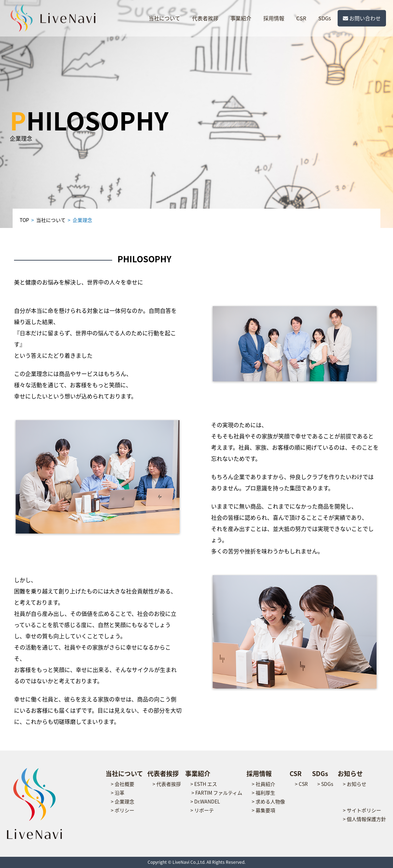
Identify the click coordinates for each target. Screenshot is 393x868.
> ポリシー (123, 810)
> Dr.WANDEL (205, 801)
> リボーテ (202, 810)
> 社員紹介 (263, 784)
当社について (164, 18)
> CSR (301, 784)
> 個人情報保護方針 (364, 819)
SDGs (325, 18)
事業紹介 (241, 18)
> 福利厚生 (263, 793)
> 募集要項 (263, 810)
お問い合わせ (362, 18)
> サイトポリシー (362, 810)
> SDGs (325, 784)
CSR (301, 18)
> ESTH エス (204, 784)
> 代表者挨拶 (167, 784)
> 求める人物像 (268, 801)
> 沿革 (118, 793)
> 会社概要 (123, 784)
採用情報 (274, 18)
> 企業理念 (123, 801)
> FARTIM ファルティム (217, 793)
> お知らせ (355, 784)
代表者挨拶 (205, 18)
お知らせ (350, 773)
